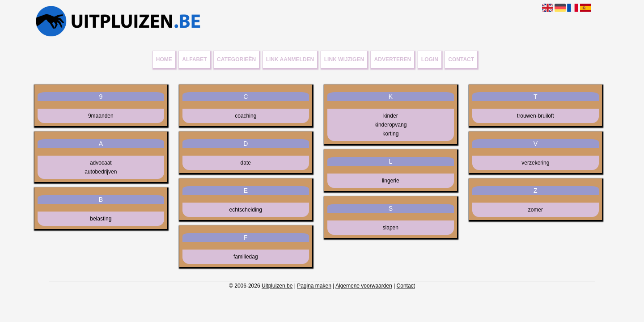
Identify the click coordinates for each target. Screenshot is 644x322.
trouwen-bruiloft (536, 116)
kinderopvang (390, 125)
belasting (101, 219)
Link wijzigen (344, 59)
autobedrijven (101, 172)
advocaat (101, 163)
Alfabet (194, 59)
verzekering (535, 163)
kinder (391, 116)
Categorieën (236, 59)
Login (430, 59)
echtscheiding (246, 210)
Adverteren (393, 59)
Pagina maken (314, 286)
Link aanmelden (290, 59)
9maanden (101, 116)
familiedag (246, 257)
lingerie (391, 181)
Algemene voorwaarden (364, 286)
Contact (461, 59)
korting (390, 134)
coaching (246, 116)
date (246, 163)
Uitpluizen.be (277, 286)
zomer (536, 210)
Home (164, 59)
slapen (391, 228)
